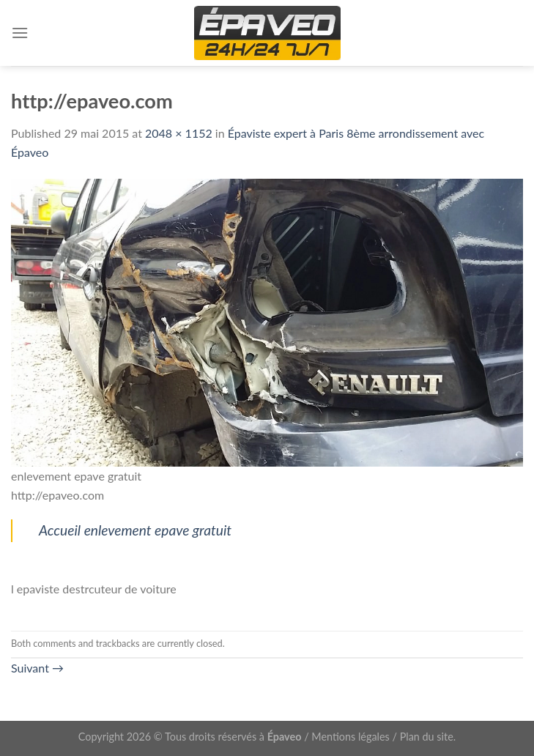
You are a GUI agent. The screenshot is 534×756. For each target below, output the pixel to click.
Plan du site (427, 737)
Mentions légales (351, 737)
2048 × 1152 (179, 133)
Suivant (37, 668)
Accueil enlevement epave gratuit (135, 530)
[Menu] (20, 33)
